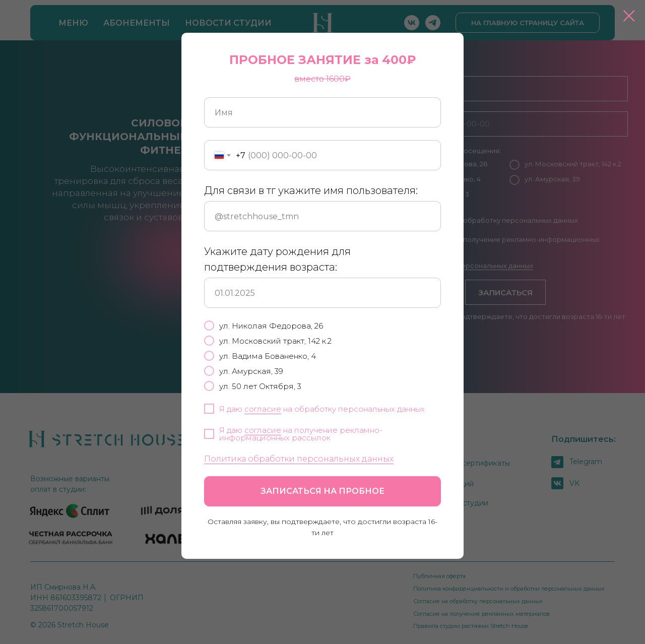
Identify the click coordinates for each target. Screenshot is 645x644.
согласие (263, 409)
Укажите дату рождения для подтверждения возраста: (277, 259)
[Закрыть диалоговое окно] (629, 16)
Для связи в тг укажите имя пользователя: (311, 190)
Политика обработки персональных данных (299, 459)
